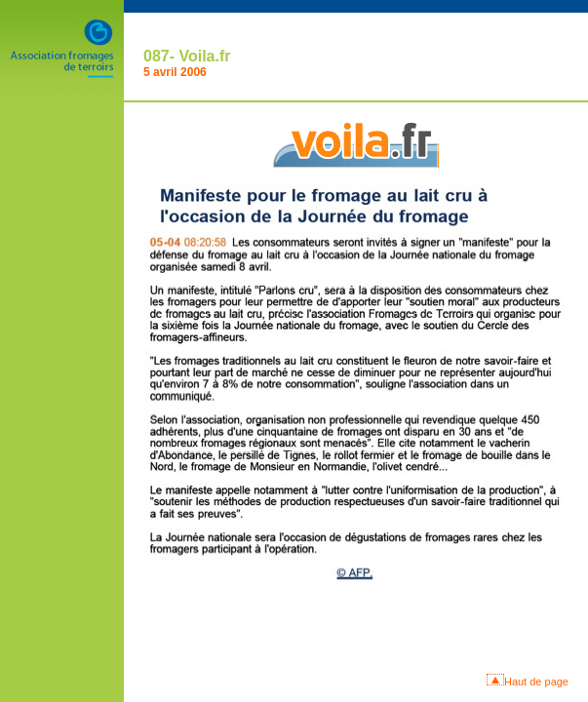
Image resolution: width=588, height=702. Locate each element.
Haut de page (536, 682)
